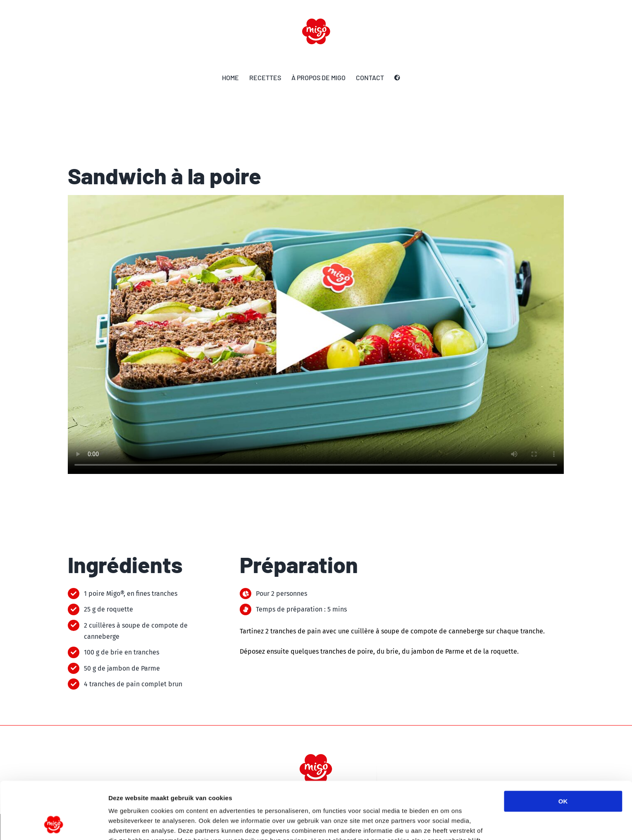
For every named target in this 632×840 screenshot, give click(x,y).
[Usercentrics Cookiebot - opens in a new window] (54, 824)
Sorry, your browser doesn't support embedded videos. (316, 334)
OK (563, 748)
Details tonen (447, 824)
